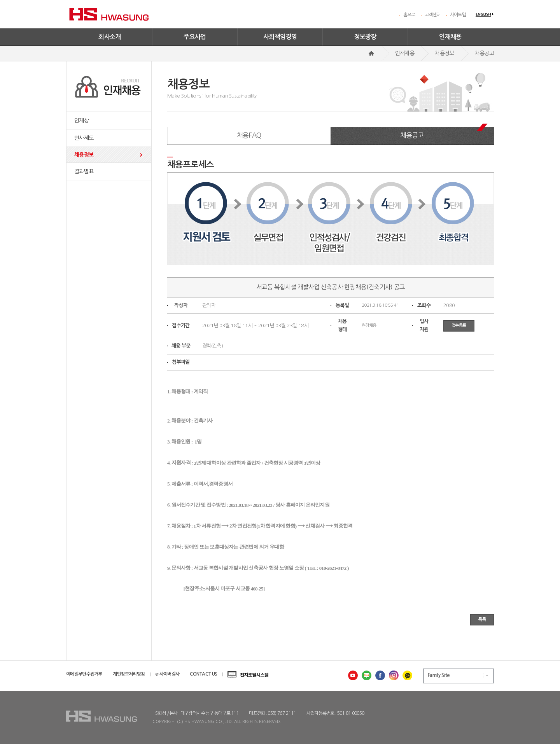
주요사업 (195, 37)
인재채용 (450, 37)
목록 (482, 619)
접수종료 (459, 326)
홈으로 (409, 15)
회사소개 (110, 37)
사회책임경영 (280, 37)
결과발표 (84, 171)
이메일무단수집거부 (84, 674)
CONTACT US (203, 674)
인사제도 (84, 138)
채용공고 (412, 135)
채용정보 (84, 155)
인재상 (81, 121)
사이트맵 (458, 15)
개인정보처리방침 (129, 674)
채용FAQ (249, 135)
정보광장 (365, 37)
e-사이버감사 (167, 674)
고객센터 (433, 15)
